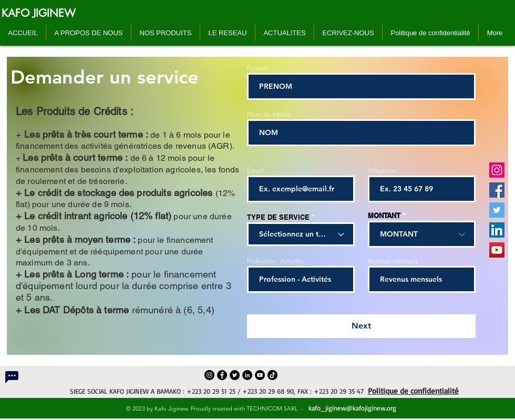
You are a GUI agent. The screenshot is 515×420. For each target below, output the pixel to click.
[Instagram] (497, 170)
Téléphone (382, 171)
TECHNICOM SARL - (276, 408)
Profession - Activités (275, 261)
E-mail (255, 171)
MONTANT (384, 216)
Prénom (257, 68)
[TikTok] (272, 375)
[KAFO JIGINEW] (39, 13)
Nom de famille (269, 114)
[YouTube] (497, 250)
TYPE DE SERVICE (278, 217)
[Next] (361, 326)
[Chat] (12, 377)
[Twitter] (497, 210)
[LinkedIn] (497, 230)
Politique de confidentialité (413, 391)
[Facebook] (497, 190)
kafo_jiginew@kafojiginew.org (351, 408)
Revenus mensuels (393, 261)
